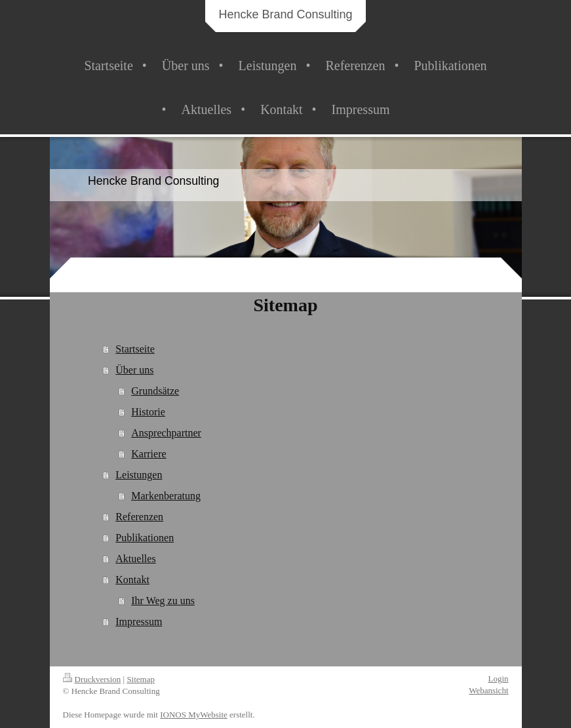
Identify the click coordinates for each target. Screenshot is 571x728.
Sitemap (141, 679)
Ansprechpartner (166, 433)
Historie (148, 412)
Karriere (148, 454)
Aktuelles (135, 559)
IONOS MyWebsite (194, 715)
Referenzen (139, 517)
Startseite (135, 349)
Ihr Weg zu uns (163, 601)
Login (498, 679)
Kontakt (132, 580)
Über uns (134, 370)
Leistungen (139, 475)
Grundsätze (155, 391)
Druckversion (92, 679)
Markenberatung (166, 496)
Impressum (139, 622)
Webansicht (488, 690)
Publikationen (145, 538)
